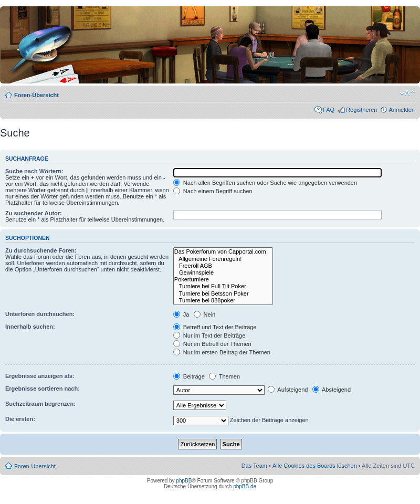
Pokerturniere (223, 280)
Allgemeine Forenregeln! (223, 259)
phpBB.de (245, 486)
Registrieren (361, 110)
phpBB (184, 481)
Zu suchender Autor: (34, 213)
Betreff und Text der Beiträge (215, 327)
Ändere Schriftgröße (407, 93)
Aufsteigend (288, 390)
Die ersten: (20, 419)
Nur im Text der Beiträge (209, 335)
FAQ (329, 110)
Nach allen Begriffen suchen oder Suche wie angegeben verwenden (265, 183)
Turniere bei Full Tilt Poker (223, 286)
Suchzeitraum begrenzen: (40, 404)
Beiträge (189, 376)
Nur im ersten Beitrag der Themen (222, 352)
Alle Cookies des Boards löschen (315, 466)
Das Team (254, 466)
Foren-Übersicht (36, 95)
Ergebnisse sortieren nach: (43, 388)
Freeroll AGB (223, 266)
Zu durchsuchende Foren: (41, 250)
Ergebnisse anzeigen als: (40, 376)
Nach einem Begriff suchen (213, 191)
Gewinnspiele (223, 273)
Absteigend (332, 390)
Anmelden (402, 110)
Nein (205, 314)
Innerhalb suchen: (30, 327)
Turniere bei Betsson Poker (223, 294)
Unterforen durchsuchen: (40, 314)
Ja (181, 314)
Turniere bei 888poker (223, 301)
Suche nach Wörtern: (34, 171)
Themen (224, 376)
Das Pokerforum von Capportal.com (223, 252)
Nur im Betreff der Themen (212, 344)
